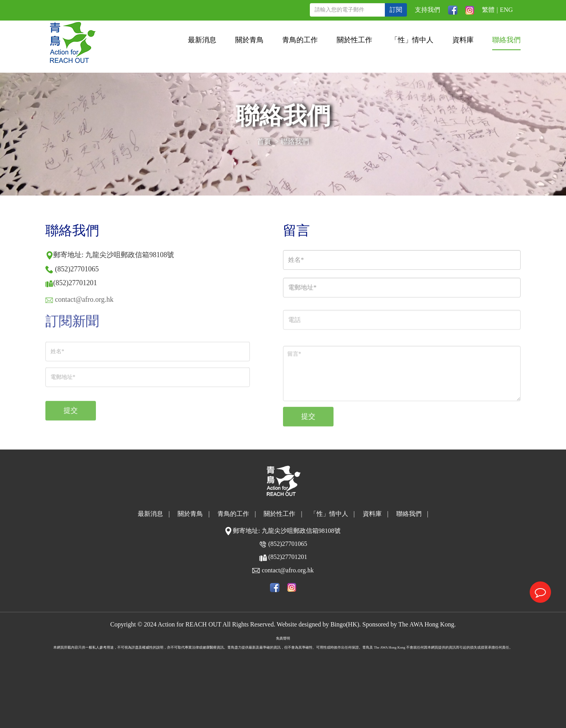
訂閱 (396, 10)
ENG (506, 10)
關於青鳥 (249, 40)
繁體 (488, 10)
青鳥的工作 (300, 40)
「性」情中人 (412, 40)
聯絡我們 (506, 40)
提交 (71, 416)
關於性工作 (354, 40)
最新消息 (202, 40)
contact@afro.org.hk (288, 570)
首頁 (264, 143)
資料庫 (463, 40)
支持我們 (427, 10)
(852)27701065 (77, 269)
